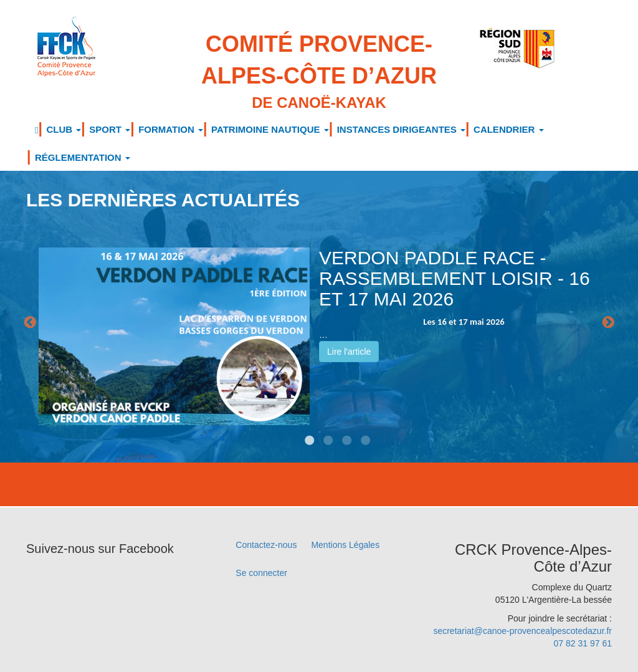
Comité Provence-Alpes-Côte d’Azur (319, 72)
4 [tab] (347, 431)
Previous (30, 323)
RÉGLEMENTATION (83, 157)
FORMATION (171, 129)
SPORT (110, 129)
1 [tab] (291, 431)
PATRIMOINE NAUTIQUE (270, 129)
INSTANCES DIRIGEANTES (401, 129)
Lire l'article (349, 352)
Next (608, 323)
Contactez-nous (266, 545)
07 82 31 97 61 (583, 643)
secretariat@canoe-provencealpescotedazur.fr (522, 631)
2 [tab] (310, 431)
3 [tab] (328, 431)
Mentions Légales (345, 545)
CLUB (64, 129)
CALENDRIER (509, 129)
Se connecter (261, 573)
